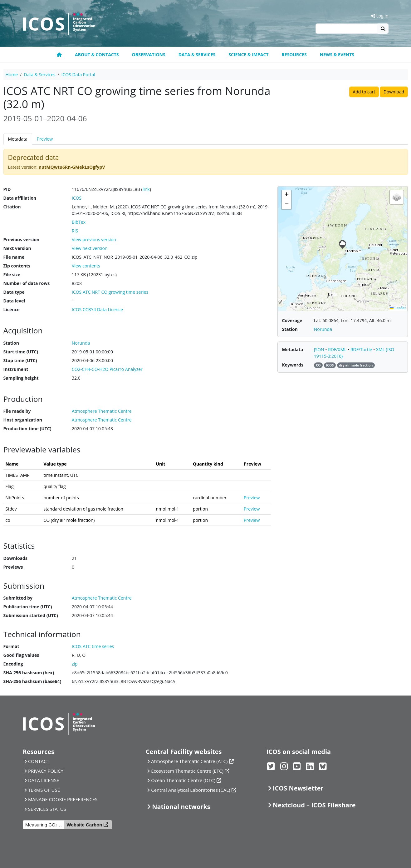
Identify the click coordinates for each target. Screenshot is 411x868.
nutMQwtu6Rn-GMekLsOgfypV (72, 167)
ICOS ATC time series (93, 646)
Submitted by (18, 598)
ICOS (77, 198)
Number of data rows (27, 283)
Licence (12, 309)
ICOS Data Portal (78, 75)
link (146, 189)
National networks (181, 807)
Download (394, 92)
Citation (12, 207)
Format (11, 646)
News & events (337, 55)
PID (7, 189)
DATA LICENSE (44, 780)
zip (75, 664)
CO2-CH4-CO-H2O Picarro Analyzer (107, 369)
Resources (294, 55)
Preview (45, 139)
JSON (320, 349)
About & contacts (97, 55)
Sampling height (21, 378)
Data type (14, 292)
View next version (90, 248)
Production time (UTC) (27, 429)
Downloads (15, 558)
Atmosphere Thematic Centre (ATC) (189, 761)
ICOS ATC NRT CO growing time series (110, 292)
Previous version (22, 239)
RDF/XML (338, 349)
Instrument (16, 369)
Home (12, 75)
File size (12, 274)
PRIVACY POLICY (46, 771)
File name (14, 257)
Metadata (18, 139)
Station (11, 343)
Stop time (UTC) (20, 360)
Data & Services (197, 55)
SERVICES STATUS (47, 809)
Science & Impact (248, 55)
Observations (149, 55)
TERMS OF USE (44, 790)
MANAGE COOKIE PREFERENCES (63, 799)
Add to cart (364, 92)
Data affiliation (20, 198)
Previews (13, 567)
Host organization (23, 420)
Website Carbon (85, 825)
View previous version (94, 239)
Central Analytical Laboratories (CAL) (191, 790)
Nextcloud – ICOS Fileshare (314, 805)
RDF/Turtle (362, 349)
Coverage (292, 320)
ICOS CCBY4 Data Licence (97, 309)
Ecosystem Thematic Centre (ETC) (187, 771)
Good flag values (21, 655)
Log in (380, 16)
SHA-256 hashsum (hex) (29, 673)
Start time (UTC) (21, 352)
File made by (17, 411)
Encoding (13, 664)
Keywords (293, 365)
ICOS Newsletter (298, 788)
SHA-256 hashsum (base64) (32, 681)
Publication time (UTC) (28, 607)
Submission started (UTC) (31, 615)
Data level (14, 301)
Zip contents (17, 266)
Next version (17, 248)
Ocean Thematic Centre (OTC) (183, 780)
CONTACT (39, 761)
